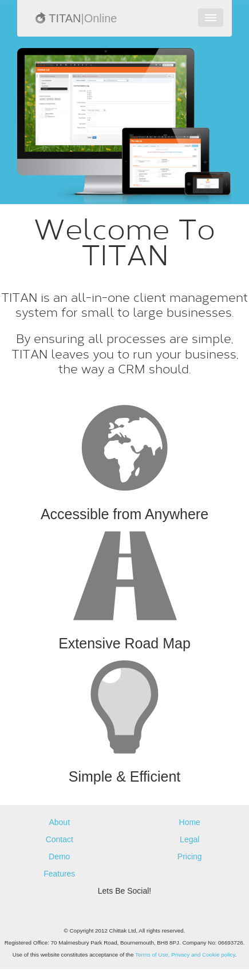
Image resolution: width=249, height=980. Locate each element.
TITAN (76, 18)
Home (190, 822)
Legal (189, 839)
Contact (60, 839)
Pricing (190, 856)
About (59, 822)
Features (59, 874)
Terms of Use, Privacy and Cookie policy (185, 955)
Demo (59, 856)
